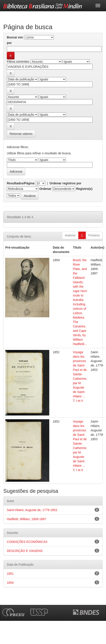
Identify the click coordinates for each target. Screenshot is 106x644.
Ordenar (45, 189)
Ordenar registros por (65, 183)
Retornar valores (21, 134)
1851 (10, 574)
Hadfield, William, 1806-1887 (26, 519)
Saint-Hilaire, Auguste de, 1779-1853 (32, 510)
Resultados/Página (21, 183)
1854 (10, 583)
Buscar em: (15, 37)
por (9, 43)
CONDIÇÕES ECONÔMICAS (27, 542)
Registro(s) (84, 189)
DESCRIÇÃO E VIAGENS (25, 551)
